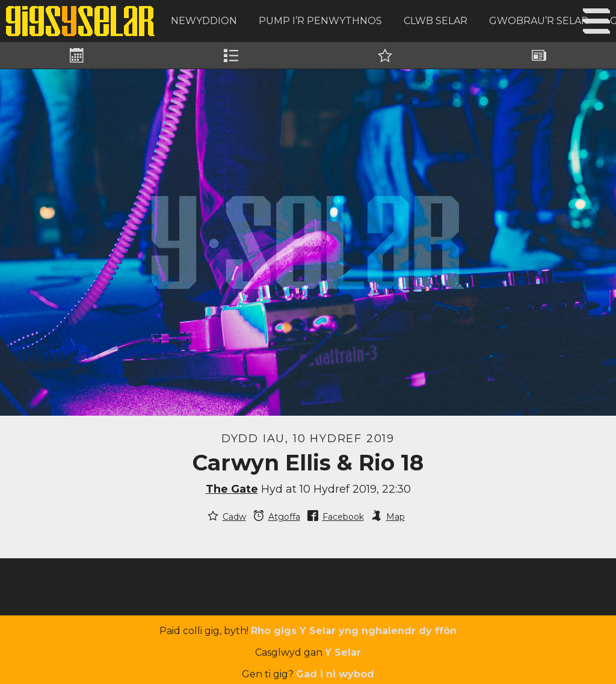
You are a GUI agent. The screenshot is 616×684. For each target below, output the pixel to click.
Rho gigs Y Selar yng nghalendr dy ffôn (354, 631)
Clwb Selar (436, 21)
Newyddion (204, 21)
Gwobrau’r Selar (539, 21)
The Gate (232, 489)
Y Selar (343, 652)
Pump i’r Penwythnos (320, 21)
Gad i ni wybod (335, 674)
